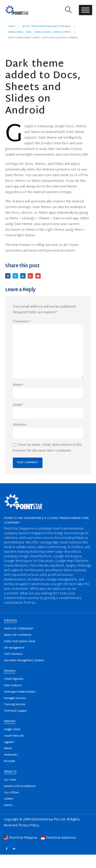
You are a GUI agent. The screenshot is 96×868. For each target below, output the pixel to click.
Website (20, 425)
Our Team (10, 780)
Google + (30, 276)
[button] (68, 10)
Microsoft (9, 761)
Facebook (8, 276)
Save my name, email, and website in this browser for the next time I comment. (47, 448)
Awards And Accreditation (20, 786)
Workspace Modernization (20, 692)
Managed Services (15, 698)
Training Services (15, 705)
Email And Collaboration (19, 629)
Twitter (15, 276)
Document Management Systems (24, 661)
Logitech (9, 742)
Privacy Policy (29, 826)
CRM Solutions (13, 654)
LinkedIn (23, 276)
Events (8, 805)
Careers (8, 799)
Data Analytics (13, 686)
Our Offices (11, 793)
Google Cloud (12, 730)
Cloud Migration (14, 679)
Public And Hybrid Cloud (19, 642)
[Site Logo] (17, 10)
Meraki (8, 749)
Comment (22, 322)
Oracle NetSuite (14, 736)
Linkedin (14, 849)
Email (38, 276)
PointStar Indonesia (58, 838)
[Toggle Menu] (86, 10)
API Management (14, 648)
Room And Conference (18, 635)
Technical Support (15, 711)
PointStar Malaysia (21, 838)
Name (19, 385)
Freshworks (11, 755)
